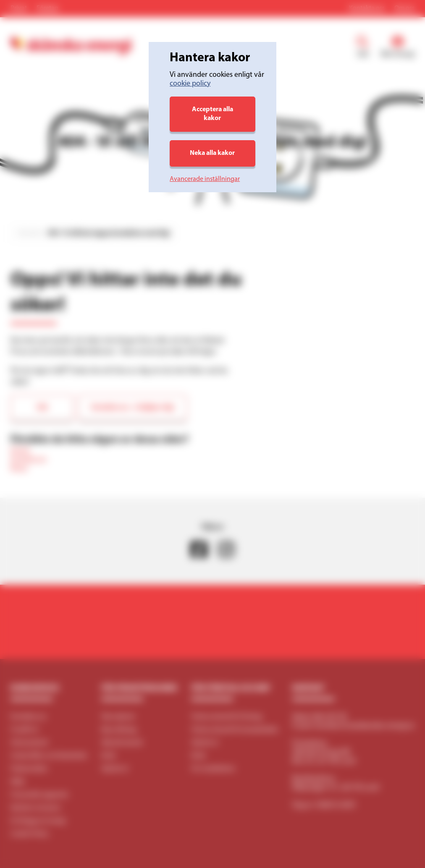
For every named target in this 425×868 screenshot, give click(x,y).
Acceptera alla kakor (212, 114)
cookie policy (190, 84)
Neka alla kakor (212, 153)
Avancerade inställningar (205, 179)
